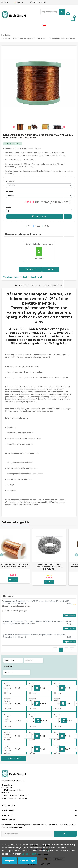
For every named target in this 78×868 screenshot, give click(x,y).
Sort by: (8, 667)
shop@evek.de (21, 799)
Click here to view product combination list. (23, 277)
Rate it (51, 269)
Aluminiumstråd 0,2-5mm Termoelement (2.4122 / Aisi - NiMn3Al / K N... (49, 567)
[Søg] (53, 12)
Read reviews (30, 269)
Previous (55, 650)
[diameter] (39, 186)
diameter (10, 181)
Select (9, 673)
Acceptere (9, 861)
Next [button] (76, 555)
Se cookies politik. (30, 854)
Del (28, 226)
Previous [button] (2, 555)
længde (10, 192)
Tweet (36, 226)
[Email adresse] (28, 834)
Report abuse (70, 615)
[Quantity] (28, 688)
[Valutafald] (5, 2)
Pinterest (48, 226)
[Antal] (39, 211)
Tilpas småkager (27, 861)
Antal (9, 207)
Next (72, 650)
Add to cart (14, 758)
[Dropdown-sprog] (19, 3)
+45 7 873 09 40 (38, 2)
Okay (65, 834)
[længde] (39, 196)
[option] (49, 558)
